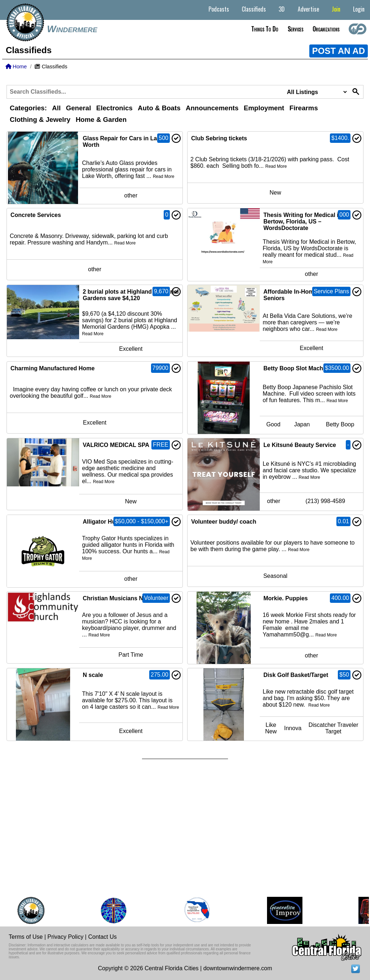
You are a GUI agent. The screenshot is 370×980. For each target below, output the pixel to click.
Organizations (326, 29)
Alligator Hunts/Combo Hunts (123, 522)
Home (16, 67)
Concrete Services (36, 215)
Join (336, 9)
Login (359, 9)
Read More (164, 176)
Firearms (304, 108)
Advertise (308, 9)
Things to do (265, 29)
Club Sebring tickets (219, 138)
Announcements (212, 108)
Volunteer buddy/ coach (224, 522)
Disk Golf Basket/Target (296, 675)
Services (295, 29)
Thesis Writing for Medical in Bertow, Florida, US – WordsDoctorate (303, 221)
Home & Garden (101, 120)
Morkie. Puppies (286, 598)
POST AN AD (339, 51)
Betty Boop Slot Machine (297, 368)
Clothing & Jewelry (40, 120)
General (78, 108)
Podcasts (219, 9)
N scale (93, 675)
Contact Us (102, 937)
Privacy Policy (65, 937)
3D (282, 9)
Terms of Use (26, 937)
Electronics (114, 108)
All (56, 108)
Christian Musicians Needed (121, 598)
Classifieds (254, 9)
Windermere (72, 29)
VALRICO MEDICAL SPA (116, 445)
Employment (264, 108)
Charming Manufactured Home (53, 368)
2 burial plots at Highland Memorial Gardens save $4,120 (131, 295)
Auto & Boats (159, 108)
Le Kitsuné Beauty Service (300, 445)
